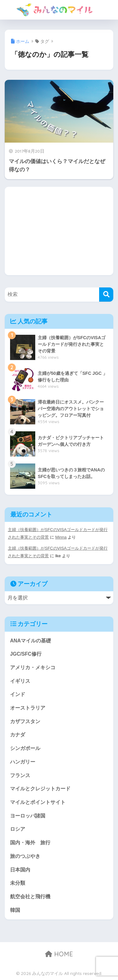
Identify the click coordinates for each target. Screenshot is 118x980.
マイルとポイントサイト (38, 802)
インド (18, 694)
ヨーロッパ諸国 (28, 816)
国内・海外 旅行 (30, 843)
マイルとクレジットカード (40, 789)
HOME (59, 954)
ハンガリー (23, 762)
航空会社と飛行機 (30, 897)
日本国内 (20, 870)
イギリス (20, 681)
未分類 (18, 883)
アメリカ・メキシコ (33, 667)
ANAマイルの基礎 (31, 641)
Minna (61, 537)
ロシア (18, 829)
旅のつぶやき (25, 856)
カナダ (18, 735)
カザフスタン (25, 721)
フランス (20, 775)
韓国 (15, 910)
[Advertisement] (59, 231)
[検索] (106, 295)
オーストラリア (28, 708)
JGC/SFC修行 (26, 654)
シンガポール (25, 748)
